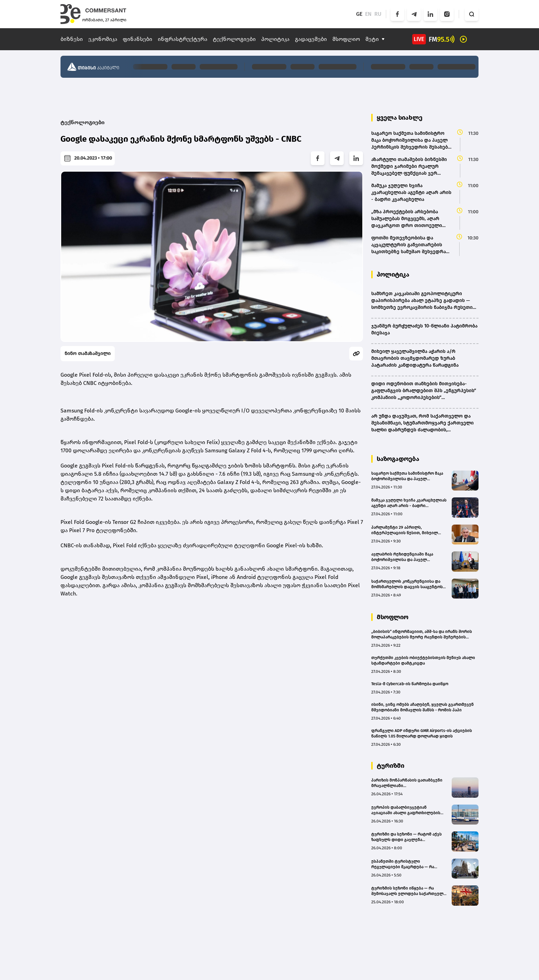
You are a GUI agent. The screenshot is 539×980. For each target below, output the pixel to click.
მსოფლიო (346, 39)
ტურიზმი (390, 766)
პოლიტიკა (275, 39)
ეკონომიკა (103, 39)
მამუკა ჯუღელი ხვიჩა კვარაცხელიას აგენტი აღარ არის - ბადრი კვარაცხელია (409, 503)
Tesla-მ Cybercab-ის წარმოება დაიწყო (410, 684)
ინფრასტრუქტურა (183, 39)
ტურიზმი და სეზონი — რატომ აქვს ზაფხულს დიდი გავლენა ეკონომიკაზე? (406, 837)
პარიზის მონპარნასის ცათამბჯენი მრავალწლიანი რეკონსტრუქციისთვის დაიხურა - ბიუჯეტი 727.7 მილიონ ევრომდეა (407, 783)
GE (359, 14)
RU (378, 14)
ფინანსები (137, 39)
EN (368, 14)
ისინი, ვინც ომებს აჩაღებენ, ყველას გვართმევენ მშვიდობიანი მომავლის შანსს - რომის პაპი (422, 707)
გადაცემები (311, 39)
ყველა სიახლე (400, 118)
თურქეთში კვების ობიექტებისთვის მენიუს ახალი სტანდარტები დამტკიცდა (423, 660)
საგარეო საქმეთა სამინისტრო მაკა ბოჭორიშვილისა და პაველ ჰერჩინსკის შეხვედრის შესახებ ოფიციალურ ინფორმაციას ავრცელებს (407, 476)
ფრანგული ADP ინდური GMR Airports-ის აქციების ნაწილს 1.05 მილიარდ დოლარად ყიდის (422, 733)
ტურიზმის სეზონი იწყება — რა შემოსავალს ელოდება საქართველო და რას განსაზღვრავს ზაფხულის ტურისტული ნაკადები (409, 891)
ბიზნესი (72, 39)
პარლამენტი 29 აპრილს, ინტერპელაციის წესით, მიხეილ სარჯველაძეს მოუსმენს (405, 530)
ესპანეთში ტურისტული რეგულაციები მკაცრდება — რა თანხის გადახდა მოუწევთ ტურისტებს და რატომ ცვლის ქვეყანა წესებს (403, 864)
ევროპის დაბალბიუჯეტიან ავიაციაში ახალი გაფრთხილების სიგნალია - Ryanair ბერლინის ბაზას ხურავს (408, 810)
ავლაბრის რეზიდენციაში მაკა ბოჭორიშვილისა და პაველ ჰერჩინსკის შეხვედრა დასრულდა (406, 557)
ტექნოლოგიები (234, 39)
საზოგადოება (398, 459)
